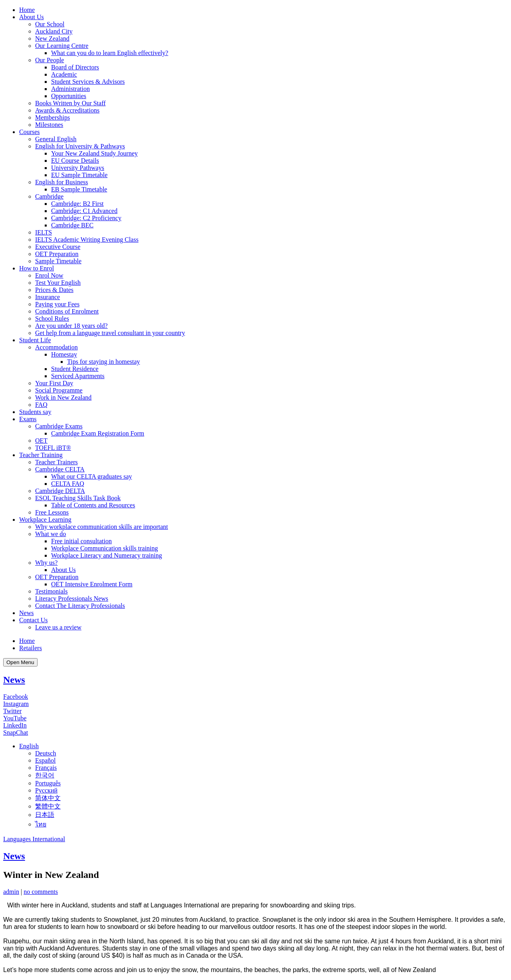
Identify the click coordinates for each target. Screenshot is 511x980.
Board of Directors (75, 67)
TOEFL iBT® (53, 448)
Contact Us (34, 620)
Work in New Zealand (63, 397)
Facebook (16, 697)
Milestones (49, 125)
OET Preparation (57, 254)
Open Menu (20, 662)
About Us (32, 17)
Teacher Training (41, 455)
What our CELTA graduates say (92, 476)
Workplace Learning (45, 520)
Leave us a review (58, 627)
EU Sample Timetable (79, 175)
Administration (70, 89)
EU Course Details (75, 161)
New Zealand (52, 38)
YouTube (15, 718)
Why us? (46, 563)
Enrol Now (49, 275)
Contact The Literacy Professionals (80, 606)
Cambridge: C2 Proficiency (86, 218)
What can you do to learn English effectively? (110, 53)
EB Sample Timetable (79, 189)
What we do (51, 534)
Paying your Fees (57, 304)
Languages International (34, 839)
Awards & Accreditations (67, 110)
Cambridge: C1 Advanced (84, 211)
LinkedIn (15, 725)
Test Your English (58, 283)
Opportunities (69, 96)
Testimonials (51, 591)
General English (56, 139)
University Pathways (78, 168)
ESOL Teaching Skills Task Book (78, 498)
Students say (35, 412)
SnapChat (16, 733)
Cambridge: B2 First (77, 204)
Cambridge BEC (72, 225)
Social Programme (59, 390)
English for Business (61, 182)
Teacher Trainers (56, 462)
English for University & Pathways (80, 146)
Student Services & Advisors (88, 82)
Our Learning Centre (62, 46)
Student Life (35, 340)
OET (41, 441)
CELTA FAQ (68, 484)
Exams (28, 419)
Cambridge (49, 196)
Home (27, 10)
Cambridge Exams (59, 426)
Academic (64, 74)
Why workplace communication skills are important (102, 527)
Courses (30, 132)
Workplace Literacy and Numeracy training (107, 555)
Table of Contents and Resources (93, 505)
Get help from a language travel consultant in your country (110, 333)
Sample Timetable (58, 261)
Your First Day (54, 383)
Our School (50, 24)
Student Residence (75, 369)
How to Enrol (37, 268)
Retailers (31, 648)
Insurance (48, 297)
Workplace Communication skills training (105, 548)
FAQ (41, 405)
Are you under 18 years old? (71, 326)
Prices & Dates (54, 290)
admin (11, 892)
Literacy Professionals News (72, 598)
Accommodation (56, 347)
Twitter (12, 711)
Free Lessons (52, 512)
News (26, 613)
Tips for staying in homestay (104, 362)
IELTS (44, 232)
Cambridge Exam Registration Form (98, 433)
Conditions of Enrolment (67, 311)
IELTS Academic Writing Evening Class (87, 240)
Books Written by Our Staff (70, 103)
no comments (41, 892)
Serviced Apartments (78, 376)
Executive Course (58, 247)
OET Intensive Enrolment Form (92, 584)
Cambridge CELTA (60, 469)
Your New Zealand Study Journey (94, 153)
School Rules (52, 318)
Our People (50, 60)
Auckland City (54, 31)
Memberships (52, 117)
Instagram (16, 704)
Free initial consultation (81, 541)
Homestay (64, 354)
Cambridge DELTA (60, 491)
